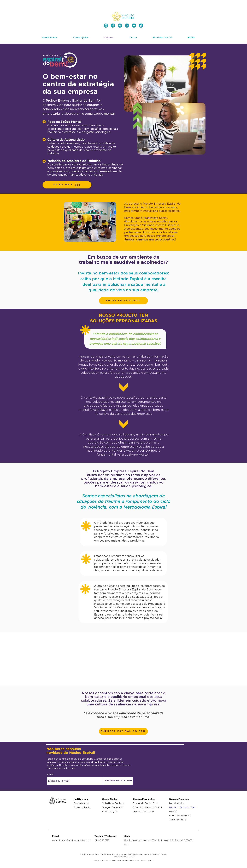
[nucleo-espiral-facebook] (113, 26)
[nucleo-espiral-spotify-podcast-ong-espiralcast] (120, 26)
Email (50, 775)
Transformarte (178, 820)
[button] (123, 301)
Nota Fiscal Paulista (113, 803)
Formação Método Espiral (147, 807)
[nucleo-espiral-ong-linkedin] (127, 26)
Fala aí (173, 811)
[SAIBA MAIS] (67, 185)
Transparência (82, 807)
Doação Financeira (113, 807)
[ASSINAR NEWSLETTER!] (118, 781)
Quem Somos (81, 803)
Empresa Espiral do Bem (183, 807)
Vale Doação (110, 811)
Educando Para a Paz (145, 803)
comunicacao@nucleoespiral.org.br (71, 840)
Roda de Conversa (180, 816)
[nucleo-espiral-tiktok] (141, 26)
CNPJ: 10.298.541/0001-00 (92, 855)
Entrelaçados (177, 803)
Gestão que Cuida (143, 811)
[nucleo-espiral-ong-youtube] (134, 26)
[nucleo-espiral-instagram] (106, 26)
